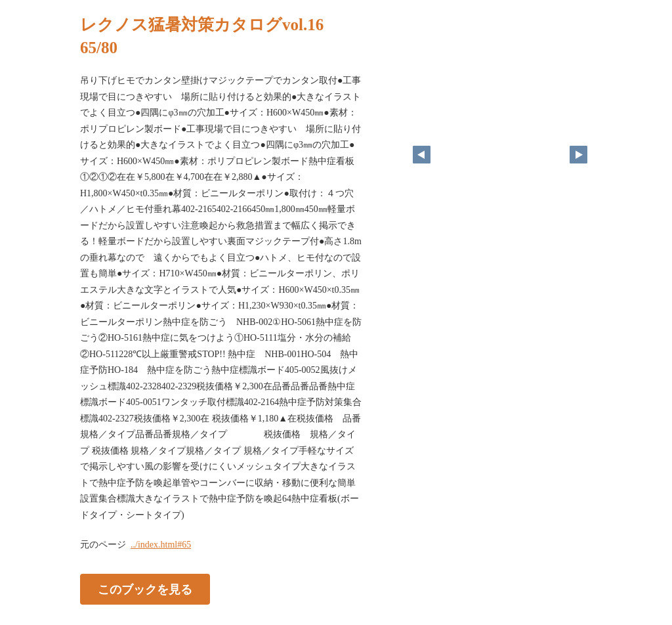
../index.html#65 (161, 545)
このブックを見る (145, 590)
